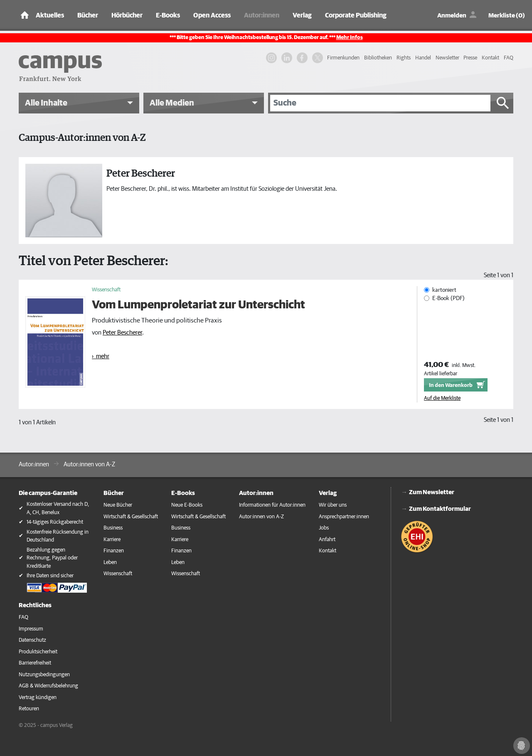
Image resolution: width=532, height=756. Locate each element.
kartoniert (444, 290)
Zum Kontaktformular (440, 509)
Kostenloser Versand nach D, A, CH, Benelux (58, 509)
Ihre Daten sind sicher (50, 576)
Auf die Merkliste (442, 398)
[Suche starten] (503, 103)
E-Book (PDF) (448, 298)
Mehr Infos (350, 38)
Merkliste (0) (507, 16)
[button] (79, 103)
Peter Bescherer (122, 333)
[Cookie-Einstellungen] (522, 746)
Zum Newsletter (432, 492)
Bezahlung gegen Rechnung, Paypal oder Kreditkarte (52, 558)
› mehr (101, 356)
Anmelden (452, 16)
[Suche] (380, 103)
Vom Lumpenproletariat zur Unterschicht (198, 305)
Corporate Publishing (356, 15)
